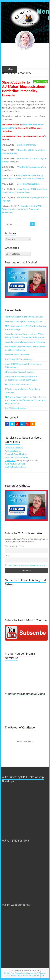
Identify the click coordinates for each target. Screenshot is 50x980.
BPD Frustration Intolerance (18, 384)
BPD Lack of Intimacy (26, 145)
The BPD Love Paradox (15, 408)
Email (7, 556)
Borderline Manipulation (28, 184)
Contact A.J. (9, 973)
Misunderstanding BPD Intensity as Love (24, 321)
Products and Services (24, 973)
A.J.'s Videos (11, 975)
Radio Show (23, 975)
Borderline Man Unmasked (17, 354)
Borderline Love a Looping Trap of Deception (25, 342)
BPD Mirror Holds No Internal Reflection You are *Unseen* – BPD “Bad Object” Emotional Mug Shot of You (26, 400)
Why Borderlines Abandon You (32, 167)
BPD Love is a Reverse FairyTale (19, 372)
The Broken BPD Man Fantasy (19, 359)
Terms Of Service (36, 975)
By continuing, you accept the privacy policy (27, 565)
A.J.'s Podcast (40, 973)
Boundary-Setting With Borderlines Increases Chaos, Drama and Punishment (22, 209)
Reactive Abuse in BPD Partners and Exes (24, 317)
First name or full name (14, 546)
